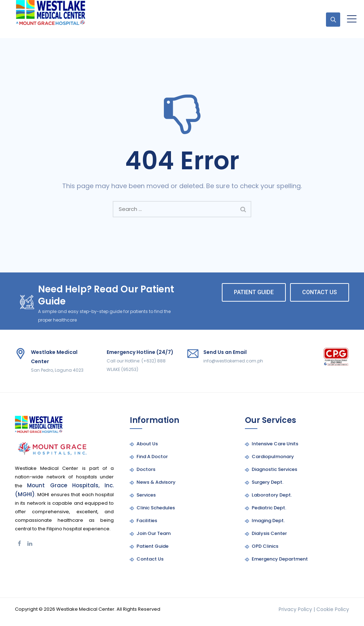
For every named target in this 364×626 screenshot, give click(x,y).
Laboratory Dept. (272, 495)
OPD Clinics (265, 546)
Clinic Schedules (156, 508)
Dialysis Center (269, 533)
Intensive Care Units (275, 444)
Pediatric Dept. (269, 508)
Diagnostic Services (274, 469)
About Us (147, 444)
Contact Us (150, 559)
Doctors (146, 469)
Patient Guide (152, 546)
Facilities (147, 521)
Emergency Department (280, 559)
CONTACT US (320, 292)
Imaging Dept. (268, 521)
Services (146, 495)
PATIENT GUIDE (254, 292)
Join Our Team (154, 533)
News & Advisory (156, 482)
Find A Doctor (152, 457)
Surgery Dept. (267, 482)
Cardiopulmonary (273, 457)
